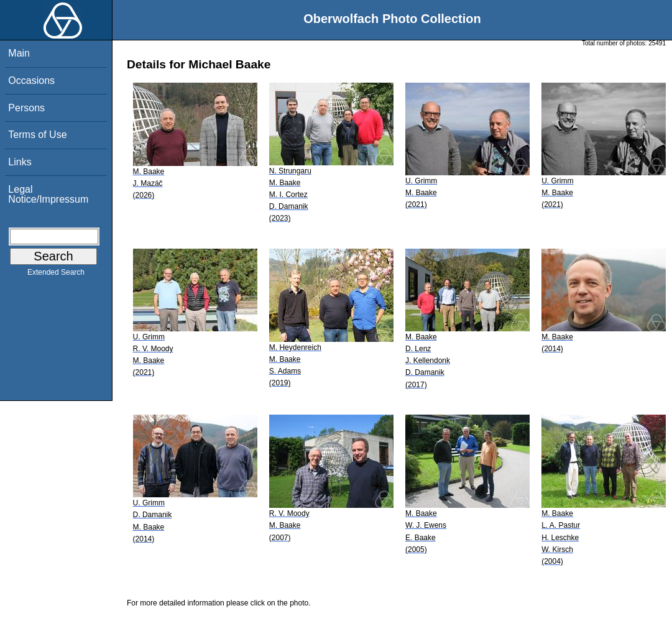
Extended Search (56, 275)
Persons (26, 108)
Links (20, 162)
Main (19, 53)
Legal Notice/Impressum (48, 194)
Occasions (31, 80)
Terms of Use (37, 135)
